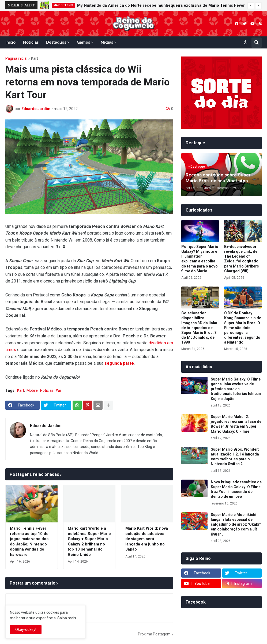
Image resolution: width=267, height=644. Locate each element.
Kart (35, 58)
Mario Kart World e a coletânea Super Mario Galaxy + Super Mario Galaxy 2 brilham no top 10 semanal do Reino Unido (89, 541)
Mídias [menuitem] (107, 42)
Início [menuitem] (10, 42)
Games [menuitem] (83, 42)
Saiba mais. (67, 618)
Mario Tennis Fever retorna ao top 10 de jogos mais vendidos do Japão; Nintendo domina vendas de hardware (29, 541)
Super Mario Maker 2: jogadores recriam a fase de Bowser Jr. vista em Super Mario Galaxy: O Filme (236, 424)
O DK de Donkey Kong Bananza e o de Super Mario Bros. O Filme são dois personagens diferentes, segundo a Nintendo (243, 328)
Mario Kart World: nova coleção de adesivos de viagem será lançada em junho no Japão (147, 539)
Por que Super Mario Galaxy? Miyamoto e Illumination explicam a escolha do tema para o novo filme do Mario (200, 259)
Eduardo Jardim (46, 426)
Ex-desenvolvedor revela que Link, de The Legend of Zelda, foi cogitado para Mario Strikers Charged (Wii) (242, 259)
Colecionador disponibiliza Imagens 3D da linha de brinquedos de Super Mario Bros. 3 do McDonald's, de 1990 (199, 328)
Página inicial (16, 58)
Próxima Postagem (154, 634)
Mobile (32, 390)
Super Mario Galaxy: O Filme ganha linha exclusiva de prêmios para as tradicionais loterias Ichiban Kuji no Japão (236, 389)
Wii (58, 390)
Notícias (47, 390)
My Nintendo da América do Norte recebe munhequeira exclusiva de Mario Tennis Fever (161, 5)
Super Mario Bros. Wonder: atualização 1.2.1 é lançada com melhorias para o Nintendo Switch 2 (235, 457)
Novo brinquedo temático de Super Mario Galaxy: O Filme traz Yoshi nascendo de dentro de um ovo (236, 489)
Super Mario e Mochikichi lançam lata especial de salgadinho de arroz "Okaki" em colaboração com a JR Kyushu (236, 524)
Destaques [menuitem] (56, 42)
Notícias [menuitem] (31, 42)
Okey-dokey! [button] (26, 630)
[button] (251, 6)
